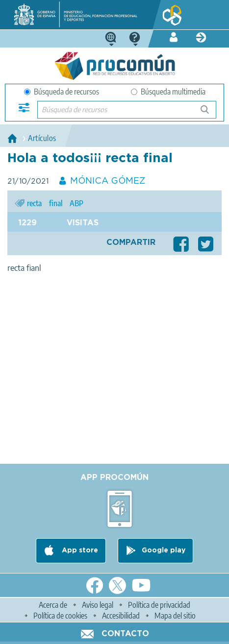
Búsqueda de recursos (62, 92)
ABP (76, 203)
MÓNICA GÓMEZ (108, 181)
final (56, 203)
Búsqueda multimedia (168, 92)
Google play (164, 550)
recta (34, 203)
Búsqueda (210, 113)
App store (79, 550)
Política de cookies (60, 616)
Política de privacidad (159, 605)
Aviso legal (98, 605)
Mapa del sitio (175, 616)
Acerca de (53, 605)
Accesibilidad (121, 616)
